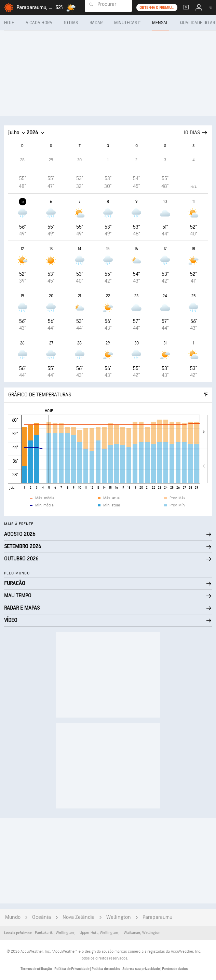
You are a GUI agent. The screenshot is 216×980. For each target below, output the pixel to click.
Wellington (119, 917)
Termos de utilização (37, 969)
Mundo (13, 917)
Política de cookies (106, 969)
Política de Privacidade (72, 969)
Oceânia (42, 917)
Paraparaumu (157, 917)
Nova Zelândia (79, 917)
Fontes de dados (175, 969)
